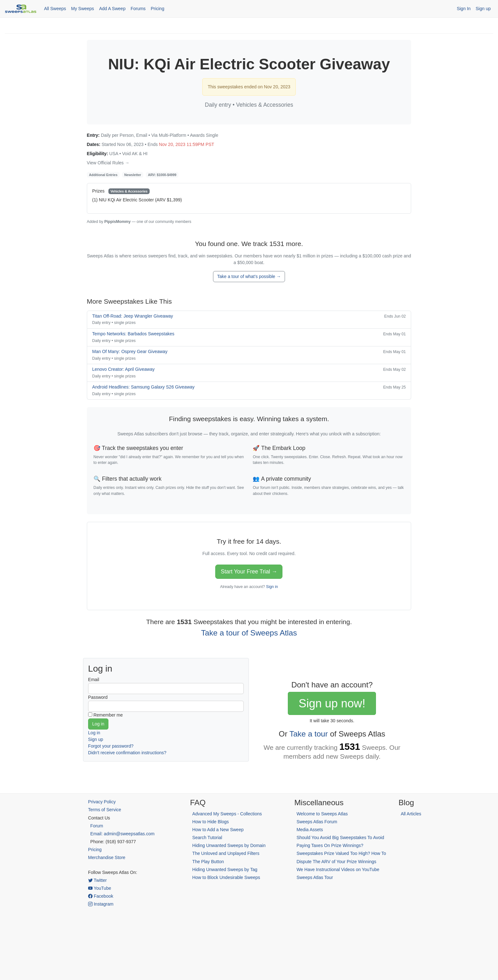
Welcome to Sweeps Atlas (322, 814)
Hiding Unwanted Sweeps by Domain (229, 845)
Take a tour (309, 734)
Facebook (101, 896)
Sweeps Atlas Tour (315, 877)
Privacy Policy (102, 802)
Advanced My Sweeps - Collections (227, 814)
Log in (94, 733)
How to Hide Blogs (211, 822)
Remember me (108, 715)
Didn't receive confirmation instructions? (127, 753)
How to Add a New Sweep (218, 830)
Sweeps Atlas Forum (317, 822)
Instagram (101, 904)
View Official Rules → (108, 163)
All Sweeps (55, 9)
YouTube (100, 888)
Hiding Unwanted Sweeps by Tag (225, 869)
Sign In (464, 9)
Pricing (157, 9)
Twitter (97, 880)
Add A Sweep (112, 9)
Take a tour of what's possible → (249, 276)
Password (98, 697)
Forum (97, 826)
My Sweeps (82, 9)
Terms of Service (105, 810)
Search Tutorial (207, 838)
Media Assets (310, 830)
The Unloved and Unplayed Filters (226, 853)
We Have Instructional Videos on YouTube (338, 869)
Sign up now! (332, 703)
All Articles (411, 814)
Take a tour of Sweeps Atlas (249, 633)
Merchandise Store (107, 857)
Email (94, 680)
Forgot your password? (111, 746)
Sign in (272, 587)
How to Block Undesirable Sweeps (226, 877)
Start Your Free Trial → (249, 572)
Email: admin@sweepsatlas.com (123, 834)
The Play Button (208, 862)
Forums (138, 9)
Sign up (483, 9)
